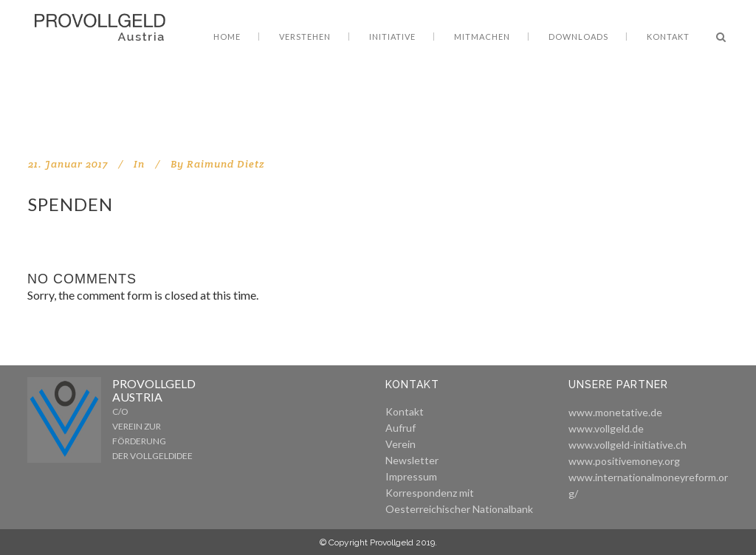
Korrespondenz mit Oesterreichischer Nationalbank (459, 501)
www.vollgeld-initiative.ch (628, 445)
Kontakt (405, 411)
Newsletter (412, 460)
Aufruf (401, 428)
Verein (401, 444)
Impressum (411, 476)
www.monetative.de (615, 412)
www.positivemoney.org (624, 461)
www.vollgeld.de (606, 428)
